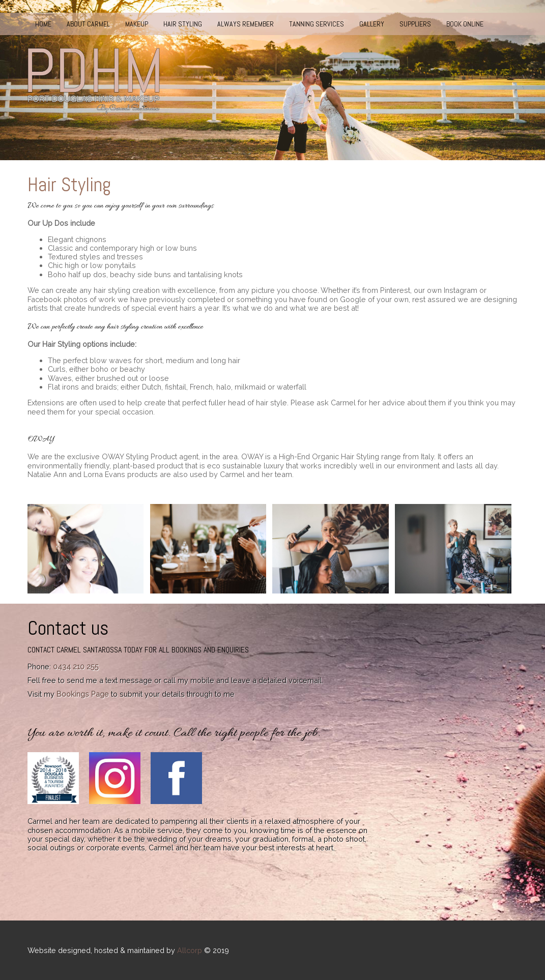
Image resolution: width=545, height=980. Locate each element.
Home (43, 24)
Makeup (137, 24)
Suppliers (415, 24)
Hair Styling (183, 24)
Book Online (465, 24)
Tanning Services (317, 24)
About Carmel (88, 24)
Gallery (372, 24)
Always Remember (246, 24)
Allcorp (190, 950)
